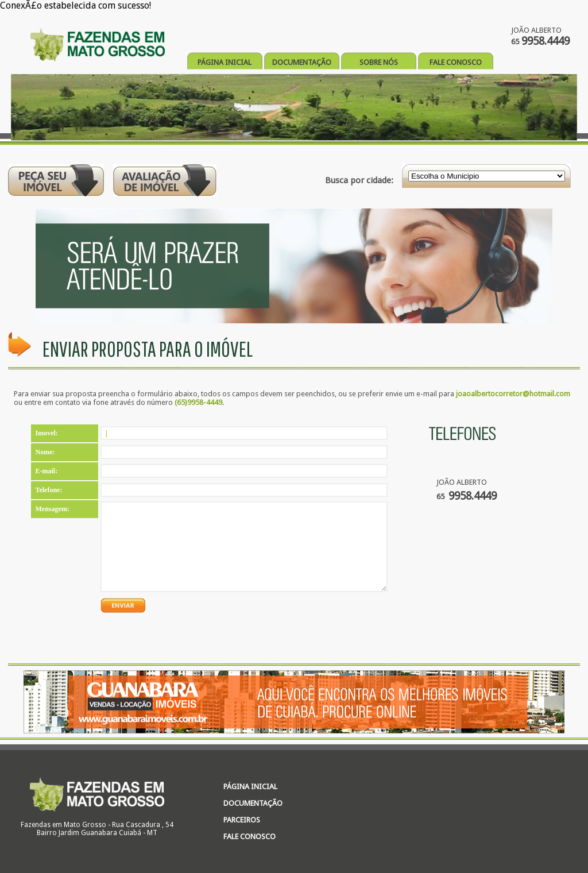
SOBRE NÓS (379, 62)
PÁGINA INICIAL (225, 62)
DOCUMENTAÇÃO (302, 62)
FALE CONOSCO (456, 62)
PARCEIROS (242, 820)
